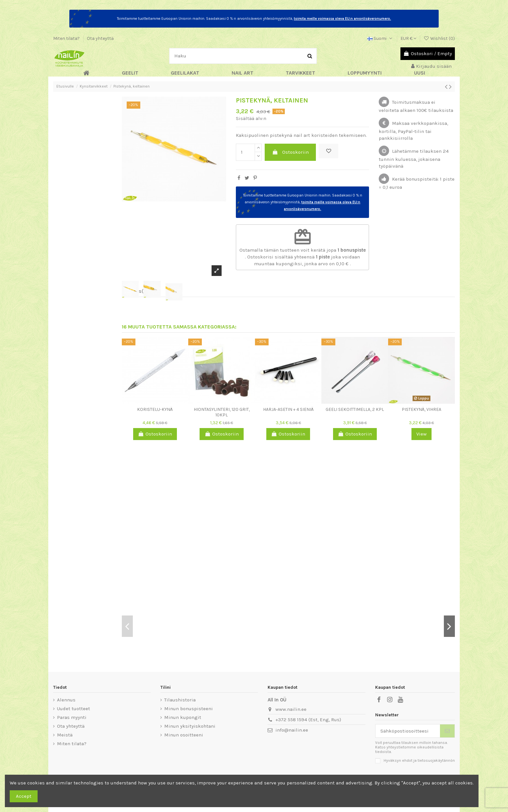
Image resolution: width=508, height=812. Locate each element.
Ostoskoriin (290, 152)
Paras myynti (72, 717)
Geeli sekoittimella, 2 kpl (355, 409)
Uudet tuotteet (74, 709)
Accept (24, 796)
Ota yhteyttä (100, 38)
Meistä (65, 735)
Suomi (380, 38)
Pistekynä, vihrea (421, 409)
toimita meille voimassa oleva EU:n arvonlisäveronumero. (342, 19)
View (421, 434)
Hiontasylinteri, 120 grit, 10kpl (222, 412)
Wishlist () (439, 38)
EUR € (408, 38)
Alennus (66, 700)
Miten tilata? (67, 38)
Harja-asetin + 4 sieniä (288, 409)
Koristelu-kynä (155, 409)
